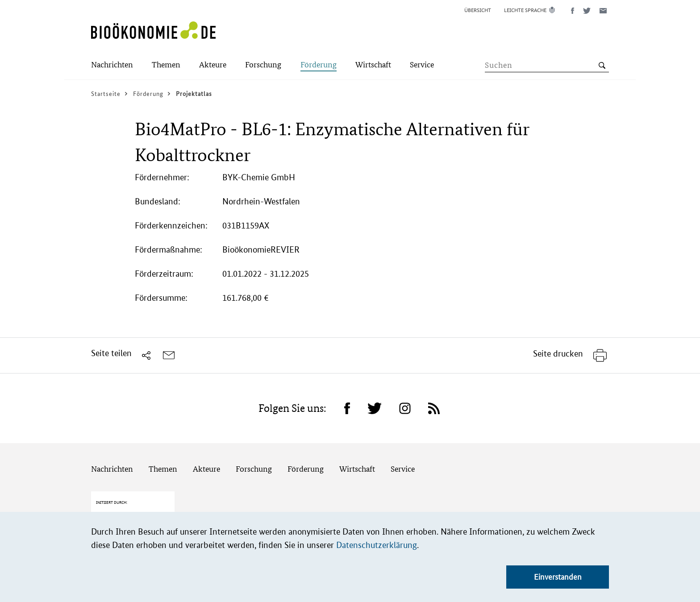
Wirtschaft (357, 469)
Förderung (306, 469)
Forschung (254, 469)
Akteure (206, 469)
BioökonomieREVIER (261, 250)
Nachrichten (112, 469)
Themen (163, 469)
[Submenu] (112, 65)
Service (403, 469)
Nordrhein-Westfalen (261, 201)
